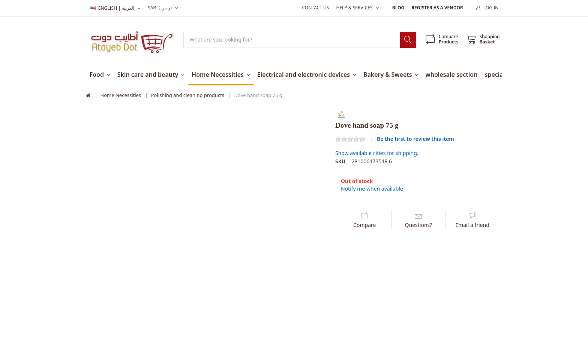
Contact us (315, 8)
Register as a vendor (437, 8)
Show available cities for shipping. (377, 153)
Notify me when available (372, 189)
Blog (398, 8)
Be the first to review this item (415, 139)
